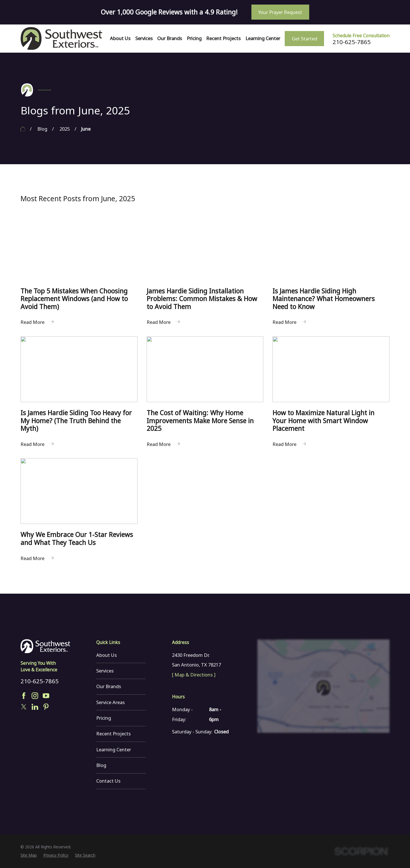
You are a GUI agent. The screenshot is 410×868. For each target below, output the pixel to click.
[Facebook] (24, 696)
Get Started (305, 39)
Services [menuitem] (144, 38)
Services (105, 671)
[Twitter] (24, 707)
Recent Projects (113, 734)
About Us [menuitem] (120, 38)
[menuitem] (29, 855)
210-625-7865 (352, 42)
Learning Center (114, 749)
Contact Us (108, 781)
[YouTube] (46, 696)
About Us (106, 655)
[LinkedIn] (35, 707)
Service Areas (110, 702)
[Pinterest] (46, 707)
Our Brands (109, 686)
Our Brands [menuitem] (170, 38)
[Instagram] (35, 696)
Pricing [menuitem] (194, 38)
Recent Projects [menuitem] (223, 38)
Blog (101, 765)
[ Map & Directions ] (194, 675)
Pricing (104, 718)
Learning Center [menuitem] (263, 38)
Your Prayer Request (280, 12)
